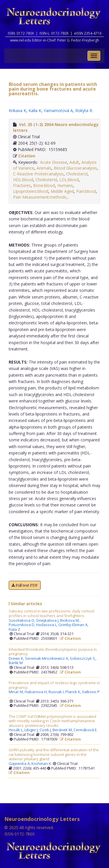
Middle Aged (62, 191)
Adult (74, 162)
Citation (27, 156)
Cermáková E (85, 730)
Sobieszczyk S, (83, 659)
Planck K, (74, 692)
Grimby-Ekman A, (74, 625)
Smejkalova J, (48, 621)
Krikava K (17, 110)
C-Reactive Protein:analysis (38, 174)
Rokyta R (84, 110)
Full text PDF (25, 585)
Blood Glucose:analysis (75, 168)
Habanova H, (37, 692)
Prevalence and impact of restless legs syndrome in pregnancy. (54, 685)
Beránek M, (63, 730)
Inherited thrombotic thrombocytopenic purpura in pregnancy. (53, 652)
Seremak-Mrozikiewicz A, (47, 659)
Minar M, (17, 692)
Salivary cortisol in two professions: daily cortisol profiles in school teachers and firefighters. (51, 613)
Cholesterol (77, 174)
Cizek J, (46, 730)
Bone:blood (44, 185)
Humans (65, 185)
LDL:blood (69, 180)
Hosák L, (17, 730)
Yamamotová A (58, 110)
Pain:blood (86, 191)
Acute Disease (54, 162)
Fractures (22, 185)
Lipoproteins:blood (31, 191)
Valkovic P (91, 692)
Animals (44, 168)
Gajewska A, (20, 764)
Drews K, (17, 659)
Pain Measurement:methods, (40, 197)
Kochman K (41, 764)
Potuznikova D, (22, 625)
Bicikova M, (70, 621)
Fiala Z (14, 630)
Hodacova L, (47, 625)
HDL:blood (23, 180)
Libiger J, (32, 730)
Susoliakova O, (22, 621)
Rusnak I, (57, 692)
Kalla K (35, 110)
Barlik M (16, 663)
